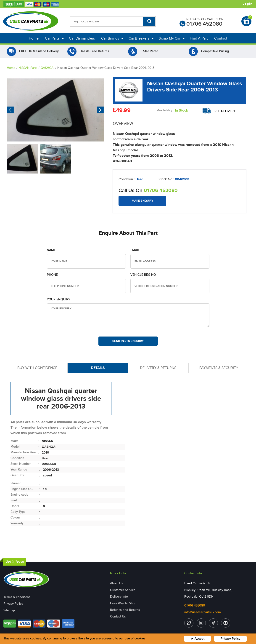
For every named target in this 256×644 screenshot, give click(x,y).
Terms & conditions (17, 597)
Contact (221, 38)
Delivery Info (119, 597)
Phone (52, 275)
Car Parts (54, 38)
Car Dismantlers (82, 38)
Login (248, 4)
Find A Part (199, 38)
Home (34, 38)
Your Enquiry (59, 299)
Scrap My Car (172, 38)
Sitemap (9, 610)
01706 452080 (204, 24)
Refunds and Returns (125, 610)
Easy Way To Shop (123, 603)
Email (135, 250)
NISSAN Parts (28, 68)
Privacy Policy (13, 604)
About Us (117, 583)
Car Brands (112, 38)
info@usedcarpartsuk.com (203, 612)
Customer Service (123, 590)
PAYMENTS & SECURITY (219, 368)
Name (51, 250)
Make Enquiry (143, 201)
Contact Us (118, 616)
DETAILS (98, 368)
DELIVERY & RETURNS (158, 368)
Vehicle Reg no (143, 275)
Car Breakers (141, 38)
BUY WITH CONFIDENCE (37, 368)
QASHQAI (47, 68)
